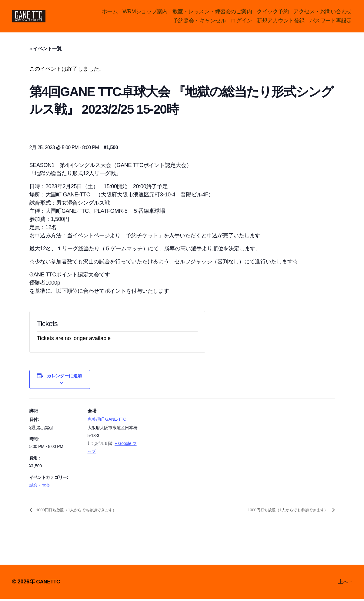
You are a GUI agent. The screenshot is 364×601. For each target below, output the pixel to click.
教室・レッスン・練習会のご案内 (212, 12)
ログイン (241, 22)
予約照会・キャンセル (199, 22)
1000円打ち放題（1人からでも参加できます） (85, 512)
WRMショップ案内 (145, 12)
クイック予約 (273, 12)
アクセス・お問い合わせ (323, 12)
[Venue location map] (178, 443)
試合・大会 (40, 487)
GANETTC (49, 584)
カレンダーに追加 (65, 378)
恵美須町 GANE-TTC (107, 421)
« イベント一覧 (46, 51)
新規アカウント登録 (281, 22)
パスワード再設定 (331, 22)
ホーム (110, 12)
